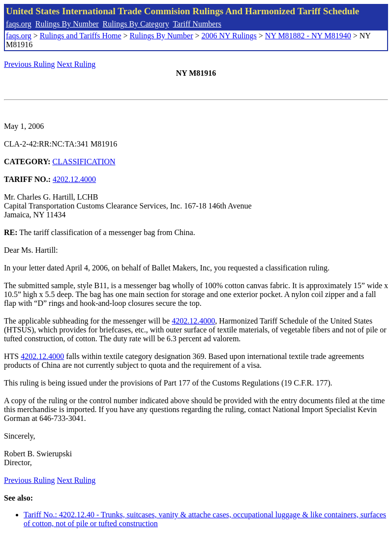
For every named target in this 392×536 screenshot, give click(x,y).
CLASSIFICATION (84, 162)
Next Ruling (76, 64)
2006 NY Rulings (229, 36)
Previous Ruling (30, 64)
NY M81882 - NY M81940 (308, 36)
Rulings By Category (136, 24)
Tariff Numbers (197, 24)
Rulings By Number (67, 24)
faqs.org (19, 24)
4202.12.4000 (74, 179)
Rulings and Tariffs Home (81, 36)
